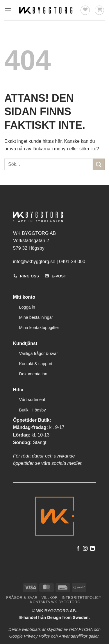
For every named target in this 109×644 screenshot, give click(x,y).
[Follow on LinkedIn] (92, 549)
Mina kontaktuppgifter (39, 328)
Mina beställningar (36, 317)
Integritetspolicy (82, 598)
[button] (8, 10)
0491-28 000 (72, 262)
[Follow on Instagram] (85, 549)
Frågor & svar (22, 598)
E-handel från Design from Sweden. (54, 617)
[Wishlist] (85, 10)
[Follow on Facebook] (78, 549)
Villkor (50, 598)
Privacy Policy (37, 636)
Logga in (27, 307)
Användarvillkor (73, 636)
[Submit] (99, 164)
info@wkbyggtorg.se (34, 262)
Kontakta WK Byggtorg (55, 602)
